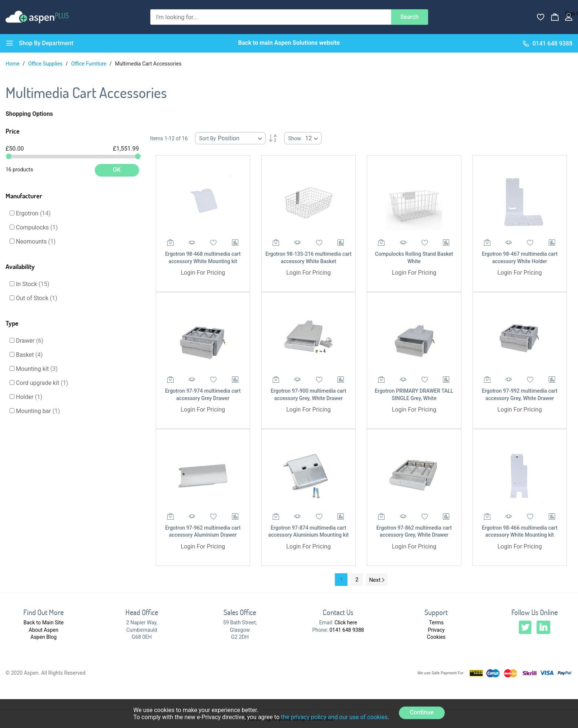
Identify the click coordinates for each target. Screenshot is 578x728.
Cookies (436, 637)
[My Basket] (555, 17)
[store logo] (37, 17)
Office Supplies (46, 64)
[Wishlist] (541, 17)
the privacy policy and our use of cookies (334, 717)
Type (12, 323)
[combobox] (271, 17)
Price (13, 131)
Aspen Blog (43, 637)
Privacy (436, 630)
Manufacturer (24, 196)
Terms (436, 623)
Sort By (207, 138)
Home (13, 64)
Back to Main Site (44, 623)
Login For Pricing (203, 273)
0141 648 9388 (347, 630)
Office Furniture (89, 64)
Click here (346, 623)
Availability (20, 266)
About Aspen (44, 630)
